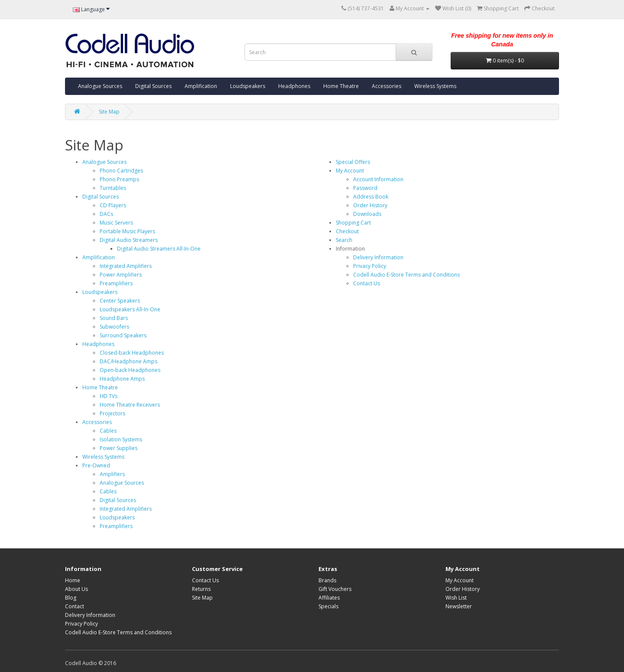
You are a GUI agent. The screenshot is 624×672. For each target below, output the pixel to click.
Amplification (201, 86)
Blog (71, 598)
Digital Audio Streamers (129, 240)
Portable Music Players (127, 231)
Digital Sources (153, 86)
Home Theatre (341, 86)
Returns (201, 589)
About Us (76, 589)
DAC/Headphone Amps (128, 361)
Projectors (112, 413)
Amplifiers (112, 474)
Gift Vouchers (335, 589)
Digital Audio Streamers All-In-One (159, 249)
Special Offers (353, 162)
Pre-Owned (96, 465)
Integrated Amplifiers (126, 266)
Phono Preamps (119, 179)
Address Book (371, 197)
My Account (350, 171)
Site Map (109, 112)
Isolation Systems (121, 439)
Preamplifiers (116, 283)
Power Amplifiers (121, 275)
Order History (370, 205)
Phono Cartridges (121, 171)
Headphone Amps (122, 379)
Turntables (113, 188)
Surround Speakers (123, 335)
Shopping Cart (353, 223)
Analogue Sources (100, 86)
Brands (327, 580)
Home (73, 580)
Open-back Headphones (130, 370)
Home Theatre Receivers (130, 405)
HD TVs (109, 396)
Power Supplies (119, 448)
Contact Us (367, 283)
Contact (75, 606)
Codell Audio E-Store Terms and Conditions (406, 275)
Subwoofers (114, 327)
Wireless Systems (435, 86)
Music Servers (116, 223)
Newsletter (459, 606)
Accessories (387, 86)
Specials (328, 606)
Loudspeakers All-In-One (130, 309)
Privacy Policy (370, 266)
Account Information (378, 179)
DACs (106, 214)
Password (365, 188)
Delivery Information (378, 257)
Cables (108, 431)
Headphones (294, 86)
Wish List (456, 598)
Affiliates (329, 598)
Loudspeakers (248, 86)
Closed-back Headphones (132, 353)
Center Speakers (120, 301)
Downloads (367, 214)
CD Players (113, 205)
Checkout (347, 231)
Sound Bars (114, 318)
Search (344, 240)
